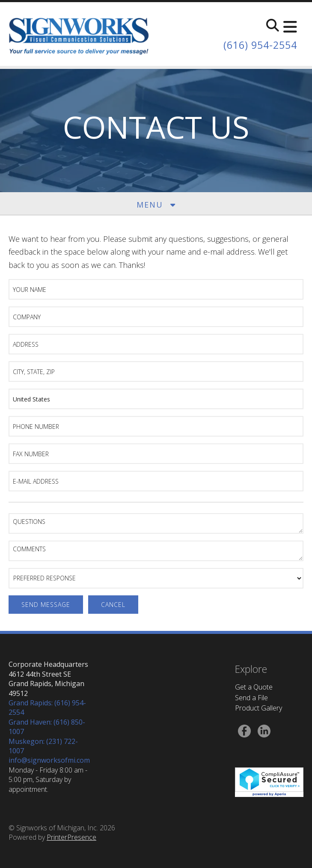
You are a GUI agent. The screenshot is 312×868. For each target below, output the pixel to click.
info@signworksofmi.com (49, 760)
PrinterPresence (71, 837)
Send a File (251, 698)
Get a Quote (254, 687)
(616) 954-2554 (258, 45)
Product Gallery (259, 708)
